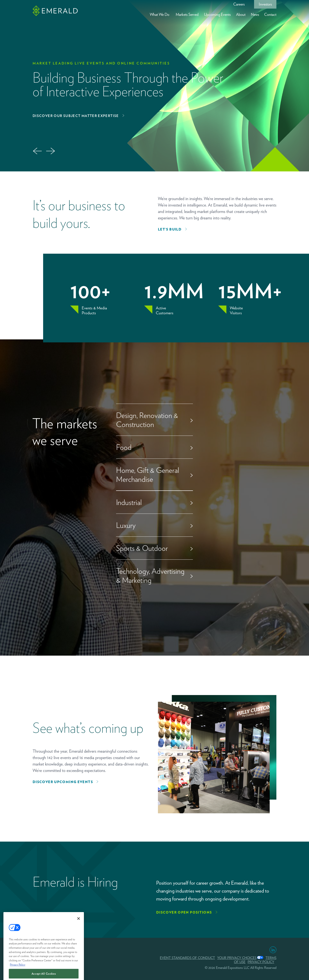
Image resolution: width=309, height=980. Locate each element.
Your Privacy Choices (237, 958)
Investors (265, 4)
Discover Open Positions (184, 912)
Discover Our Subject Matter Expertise (76, 116)
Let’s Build (170, 229)
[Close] (79, 938)
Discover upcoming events (63, 782)
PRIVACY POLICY (261, 962)
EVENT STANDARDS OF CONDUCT (187, 958)
